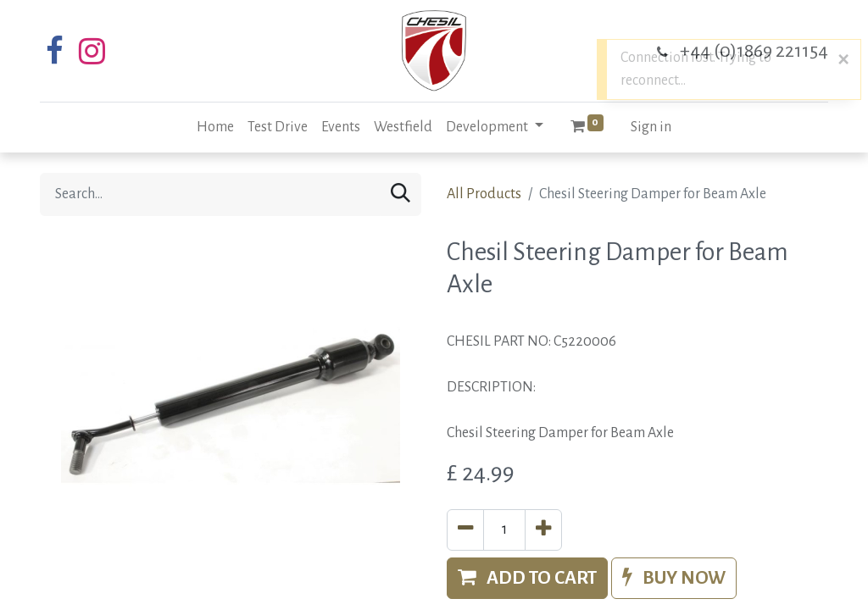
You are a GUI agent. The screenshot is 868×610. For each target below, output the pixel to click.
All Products (484, 194)
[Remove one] (465, 530)
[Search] (401, 194)
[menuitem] (215, 128)
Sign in (651, 127)
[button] (527, 578)
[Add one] (543, 530)
